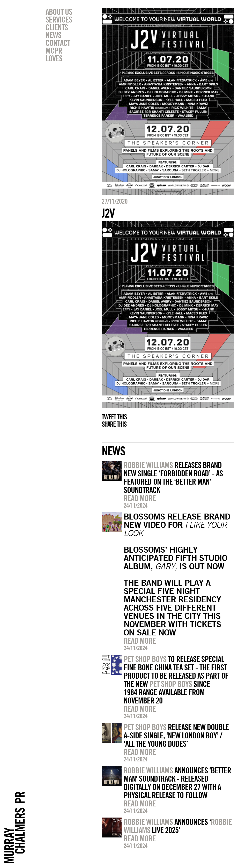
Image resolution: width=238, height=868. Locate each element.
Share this (114, 424)
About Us (59, 12)
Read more (140, 498)
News (53, 35)
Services (59, 19)
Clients (57, 27)
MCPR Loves (54, 54)
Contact (58, 43)
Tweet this (114, 417)
